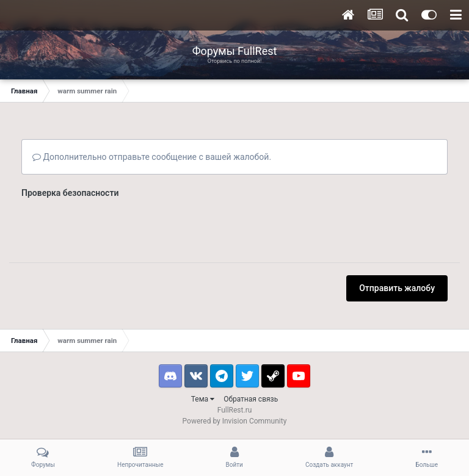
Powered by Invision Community (235, 421)
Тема (203, 399)
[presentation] (114, 226)
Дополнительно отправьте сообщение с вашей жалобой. (152, 157)
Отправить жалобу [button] (397, 288)
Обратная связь (251, 399)
